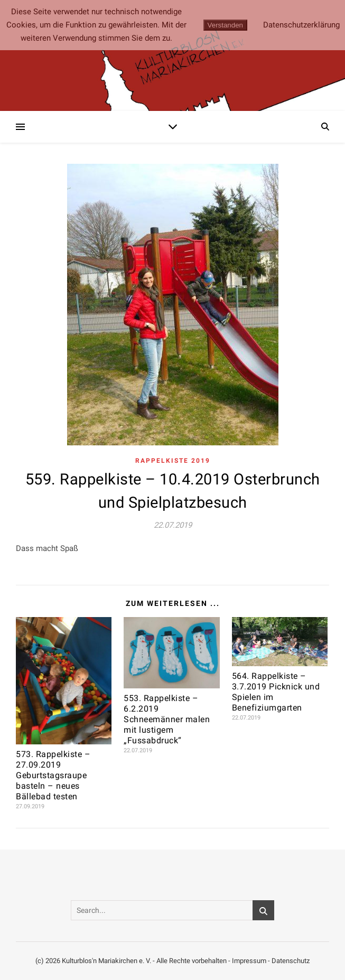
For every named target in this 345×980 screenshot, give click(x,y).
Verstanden (225, 25)
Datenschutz (291, 961)
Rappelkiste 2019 (173, 461)
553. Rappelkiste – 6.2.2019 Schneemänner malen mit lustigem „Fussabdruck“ (167, 719)
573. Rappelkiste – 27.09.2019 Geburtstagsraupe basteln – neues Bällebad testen (53, 775)
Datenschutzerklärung (301, 25)
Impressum (249, 961)
